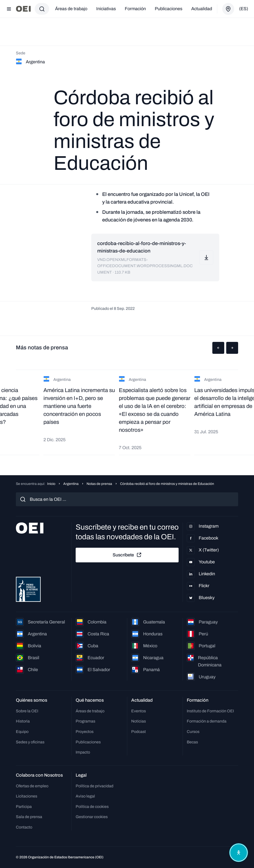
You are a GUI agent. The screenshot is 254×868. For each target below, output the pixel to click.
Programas (85, 721)
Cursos (193, 732)
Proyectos (85, 732)
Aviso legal (85, 796)
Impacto (83, 752)
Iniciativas (106, 9)
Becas (192, 742)
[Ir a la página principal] (23, 9)
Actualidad (202, 9)
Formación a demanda (207, 721)
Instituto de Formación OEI (210, 711)
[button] (218, 348)
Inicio (51, 484)
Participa (24, 807)
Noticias (139, 721)
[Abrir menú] (9, 9)
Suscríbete (127, 555)
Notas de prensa (99, 484)
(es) (244, 9)
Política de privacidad (95, 786)
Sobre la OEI (27, 711)
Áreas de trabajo (71, 9)
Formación (135, 9)
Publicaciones (169, 9)
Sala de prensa (29, 817)
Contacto (24, 827)
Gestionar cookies (92, 817)
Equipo (22, 732)
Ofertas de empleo (32, 786)
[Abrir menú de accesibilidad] (239, 853)
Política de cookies (92, 807)
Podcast (139, 732)
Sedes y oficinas (30, 742)
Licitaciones (27, 796)
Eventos (139, 711)
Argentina (71, 484)
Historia (23, 721)
